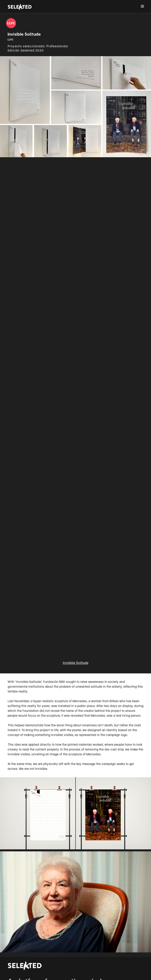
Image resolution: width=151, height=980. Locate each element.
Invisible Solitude (76, 663)
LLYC (11, 40)
